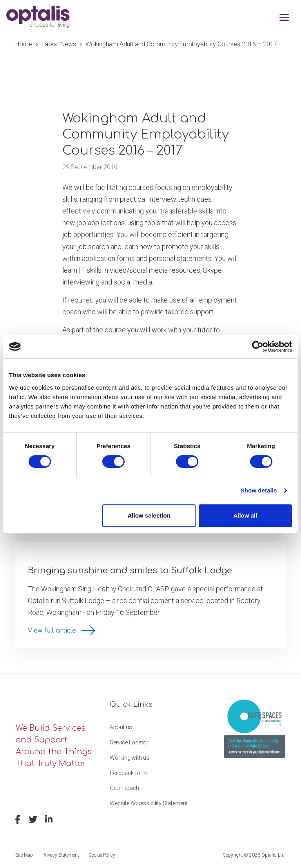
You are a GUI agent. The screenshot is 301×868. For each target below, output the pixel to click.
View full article (53, 631)
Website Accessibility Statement (149, 803)
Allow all (245, 515)
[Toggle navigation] (284, 18)
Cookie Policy (102, 855)
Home (24, 44)
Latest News (59, 44)
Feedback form (129, 773)
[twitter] (33, 821)
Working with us (130, 758)
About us (121, 727)
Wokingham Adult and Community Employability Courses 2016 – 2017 (181, 44)
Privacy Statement (61, 855)
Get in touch (124, 788)
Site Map (24, 855)
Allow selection (149, 515)
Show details (259, 490)
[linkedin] (49, 821)
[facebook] (18, 821)
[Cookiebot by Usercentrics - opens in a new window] (258, 346)
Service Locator (129, 742)
